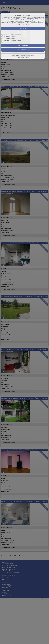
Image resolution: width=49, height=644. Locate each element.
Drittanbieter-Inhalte (9, 42)
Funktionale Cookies (9, 36)
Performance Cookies (9, 38)
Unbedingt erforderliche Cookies (12, 34)
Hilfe (27, 24)
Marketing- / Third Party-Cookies (12, 40)
